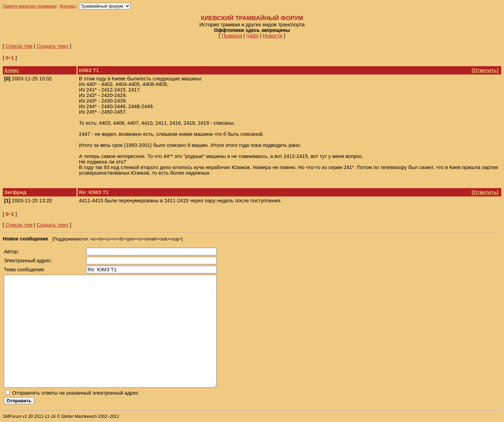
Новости (273, 36)
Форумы (67, 6)
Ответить (485, 70)
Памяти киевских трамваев (29, 6)
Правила (232, 36)
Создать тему (53, 46)
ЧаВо (252, 36)
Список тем (19, 46)
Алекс (12, 70)
